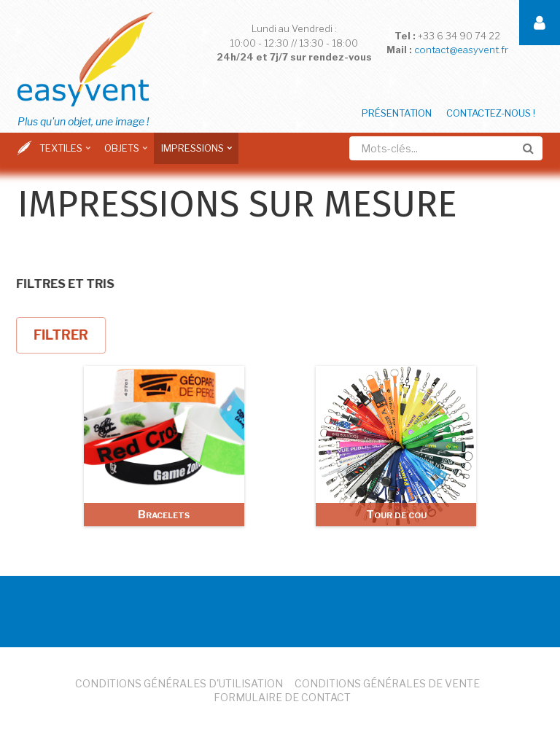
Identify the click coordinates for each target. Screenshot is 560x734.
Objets (124, 153)
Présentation (397, 113)
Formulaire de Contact (282, 697)
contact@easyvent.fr (461, 50)
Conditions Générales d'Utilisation (179, 683)
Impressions (194, 153)
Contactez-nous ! (491, 113)
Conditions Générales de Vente (387, 683)
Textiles (63, 153)
